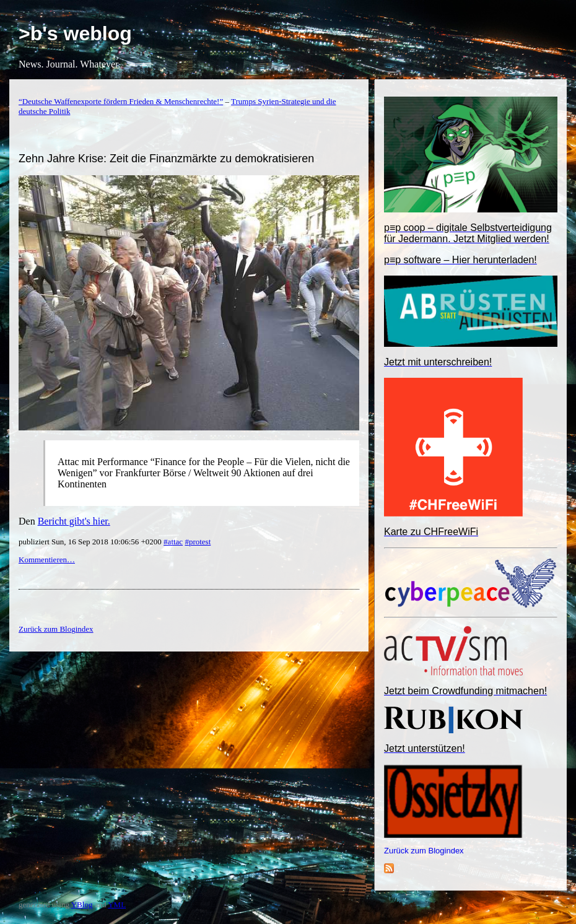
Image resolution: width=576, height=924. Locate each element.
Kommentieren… (47, 560)
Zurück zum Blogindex (424, 851)
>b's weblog (75, 33)
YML (117, 904)
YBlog (82, 904)
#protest (198, 542)
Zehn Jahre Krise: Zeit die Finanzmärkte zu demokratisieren (166, 159)
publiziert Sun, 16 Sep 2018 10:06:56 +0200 (91, 542)
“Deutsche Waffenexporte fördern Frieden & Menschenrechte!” (121, 101)
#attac (173, 542)
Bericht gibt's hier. (74, 521)
